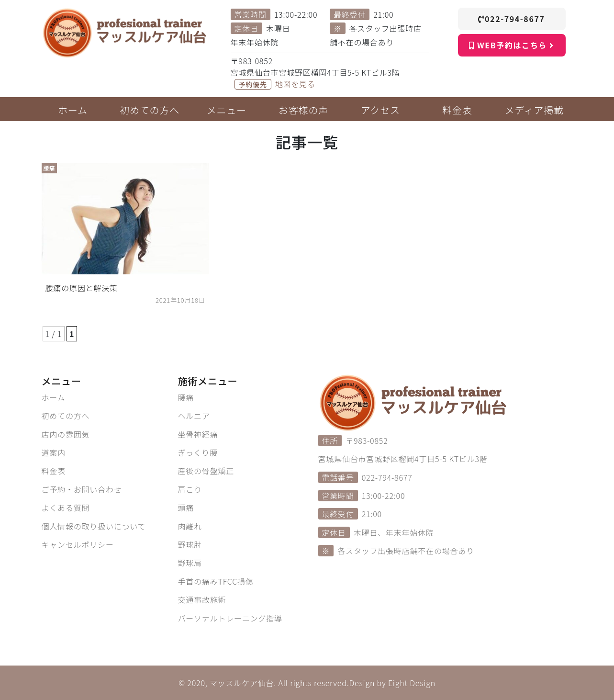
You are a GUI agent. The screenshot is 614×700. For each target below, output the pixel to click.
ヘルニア (194, 416)
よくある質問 (66, 508)
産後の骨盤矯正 (206, 471)
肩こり (190, 489)
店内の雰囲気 (66, 434)
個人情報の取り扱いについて (94, 526)
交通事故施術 (202, 599)
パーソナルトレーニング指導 (230, 618)
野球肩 (190, 563)
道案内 (54, 452)
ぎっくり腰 (198, 452)
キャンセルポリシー (78, 544)
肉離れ (190, 526)
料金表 (54, 471)
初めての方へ (66, 416)
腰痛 (186, 397)
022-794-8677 (511, 19)
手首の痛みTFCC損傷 (216, 581)
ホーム (54, 397)
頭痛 (186, 508)
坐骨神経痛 (198, 434)
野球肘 (190, 544)
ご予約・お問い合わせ (82, 489)
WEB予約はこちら (511, 45)
